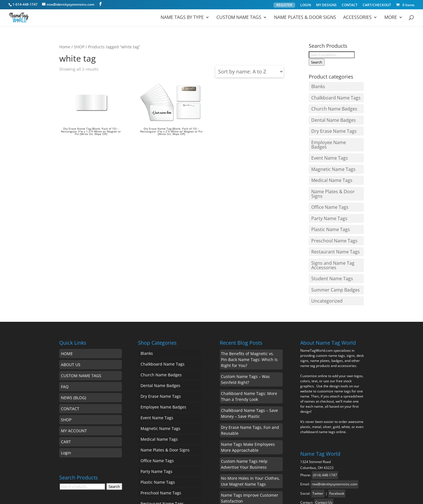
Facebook (337, 441)
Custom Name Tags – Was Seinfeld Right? (245, 327)
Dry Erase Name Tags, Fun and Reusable (250, 378)
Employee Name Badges (334, 130)
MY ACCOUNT (74, 379)
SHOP (79, 47)
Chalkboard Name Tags (333, 94)
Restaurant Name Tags (332, 210)
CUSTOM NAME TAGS (81, 324)
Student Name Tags (329, 232)
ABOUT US (71, 313)
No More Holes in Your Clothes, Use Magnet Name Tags (250, 429)
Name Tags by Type (181, 18)
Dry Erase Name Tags (331, 121)
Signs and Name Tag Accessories (330, 221)
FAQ (65, 335)
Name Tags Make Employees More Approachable (248, 395)
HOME (67, 302)
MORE (391, 18)
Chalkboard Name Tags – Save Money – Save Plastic (249, 361)
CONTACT (350, 5)
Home (65, 47)
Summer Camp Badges (333, 241)
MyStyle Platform (262, 496)
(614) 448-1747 (325, 423)
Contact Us (324, 450)
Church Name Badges (331, 103)
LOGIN (306, 5)
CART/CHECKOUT (377, 5)
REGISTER (284, 5)
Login (66, 401)
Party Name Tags (327, 183)
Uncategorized (324, 250)
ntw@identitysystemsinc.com (335, 432)
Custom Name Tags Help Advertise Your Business (244, 412)
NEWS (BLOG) (74, 346)
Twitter (318, 441)
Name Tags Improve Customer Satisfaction (250, 446)
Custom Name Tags (238, 18)
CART (66, 390)
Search (317, 62)
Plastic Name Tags (328, 192)
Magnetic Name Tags (330, 148)
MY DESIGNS (326, 5)
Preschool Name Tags (331, 201)
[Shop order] (249, 71)
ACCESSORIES (357, 18)
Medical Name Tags (329, 157)
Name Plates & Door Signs (304, 18)
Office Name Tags (327, 174)
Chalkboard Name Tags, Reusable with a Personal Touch (251, 463)
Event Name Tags (327, 139)
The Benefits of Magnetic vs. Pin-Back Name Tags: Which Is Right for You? (249, 308)
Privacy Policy (300, 496)
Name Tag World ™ (79, 496)
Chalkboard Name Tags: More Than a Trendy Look (249, 344)
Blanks (317, 85)
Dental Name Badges (331, 112)
